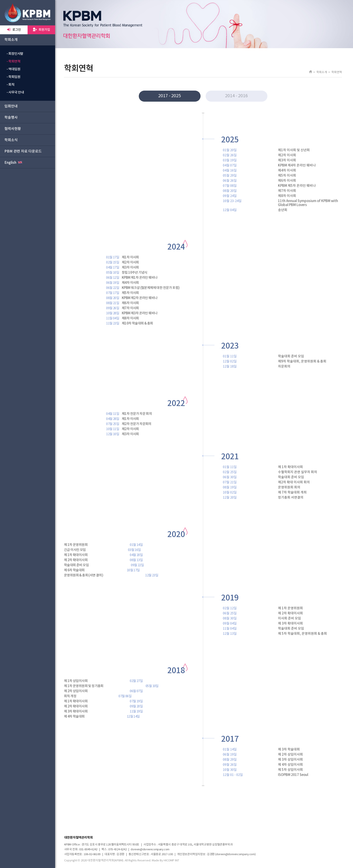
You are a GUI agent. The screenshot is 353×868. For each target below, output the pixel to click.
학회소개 (11, 40)
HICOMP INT (171, 861)
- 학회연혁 (13, 62)
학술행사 (11, 118)
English (13, 163)
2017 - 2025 (170, 96)
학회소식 (11, 140)
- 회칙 (10, 85)
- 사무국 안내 (15, 92)
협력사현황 (13, 129)
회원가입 (41, 30)
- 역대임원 (13, 69)
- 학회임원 (13, 77)
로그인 (14, 30)
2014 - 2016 (236, 96)
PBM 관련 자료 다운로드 (23, 151)
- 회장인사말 (15, 54)
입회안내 (11, 106)
